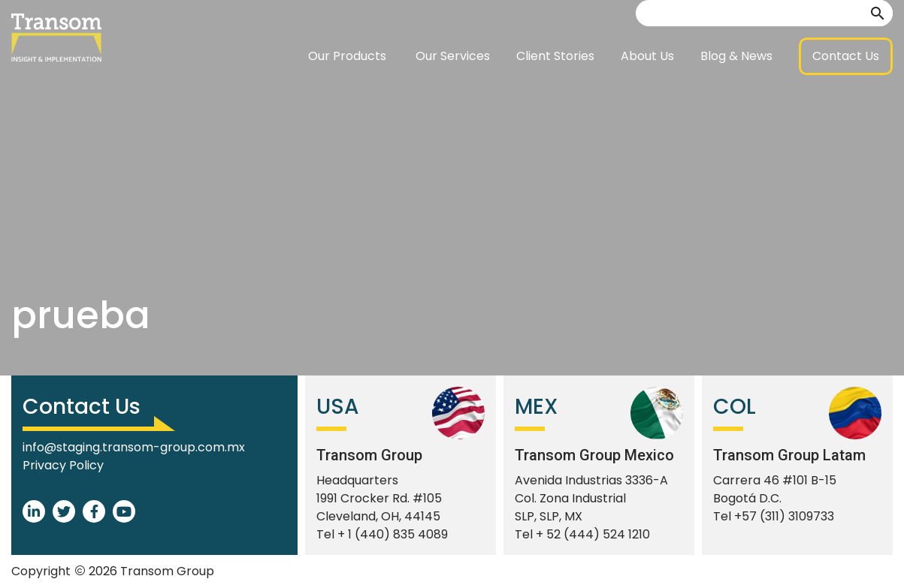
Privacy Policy (63, 465)
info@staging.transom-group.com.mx (134, 447)
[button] (878, 51)
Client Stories (555, 93)
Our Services (453, 93)
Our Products (347, 93)
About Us (647, 93)
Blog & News (736, 93)
